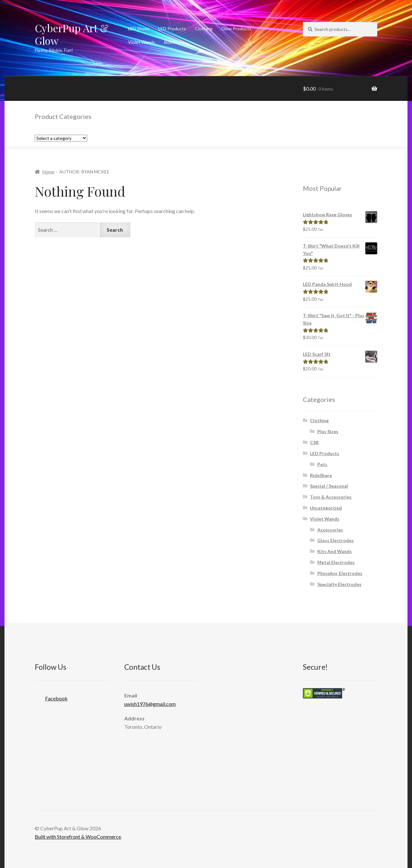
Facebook (51, 697)
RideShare (174, 42)
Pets (322, 464)
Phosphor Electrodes (340, 573)
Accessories (330, 530)
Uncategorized (326, 508)
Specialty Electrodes (339, 584)
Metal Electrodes (336, 562)
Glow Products (236, 29)
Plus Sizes (328, 431)
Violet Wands (142, 42)
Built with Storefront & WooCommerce (78, 837)
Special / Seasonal (329, 486)
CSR (314, 442)
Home (48, 172)
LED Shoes (139, 29)
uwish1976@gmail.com (150, 704)
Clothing (204, 29)
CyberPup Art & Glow (72, 34)
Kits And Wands (335, 551)
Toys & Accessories (331, 497)
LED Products (172, 29)
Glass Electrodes (336, 540)
